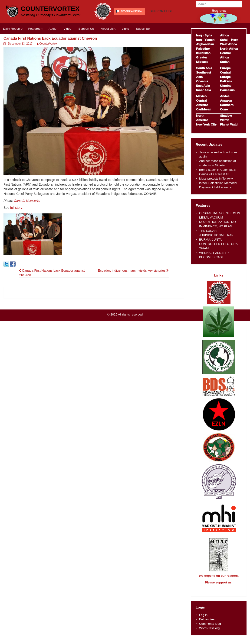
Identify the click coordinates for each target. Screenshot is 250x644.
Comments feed (210, 628)
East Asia (203, 86)
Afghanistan (205, 44)
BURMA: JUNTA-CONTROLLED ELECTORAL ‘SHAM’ (219, 244)
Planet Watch (230, 124)
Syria (208, 35)
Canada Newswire (27, 218)
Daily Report (12, 46)
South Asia (204, 68)
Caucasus (227, 90)
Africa (224, 35)
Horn (235, 40)
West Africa (228, 44)
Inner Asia (204, 90)
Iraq (199, 35)
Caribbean (204, 109)
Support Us (86, 46)
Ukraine (226, 86)
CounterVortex (50, 9)
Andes (225, 96)
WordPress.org (209, 632)
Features (34, 46)
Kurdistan (203, 53)
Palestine (203, 49)
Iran (199, 40)
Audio (53, 46)
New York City (206, 124)
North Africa (229, 49)
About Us (107, 46)
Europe (225, 68)
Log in (203, 619)
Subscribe (143, 46)
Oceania (202, 81)
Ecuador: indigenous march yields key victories (133, 288)
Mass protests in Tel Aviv (216, 179)
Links (125, 46)
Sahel (224, 40)
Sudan (225, 62)
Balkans (226, 81)
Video (67, 46)
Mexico (201, 96)
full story (16, 225)
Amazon (226, 101)
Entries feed (207, 623)
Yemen (209, 40)
